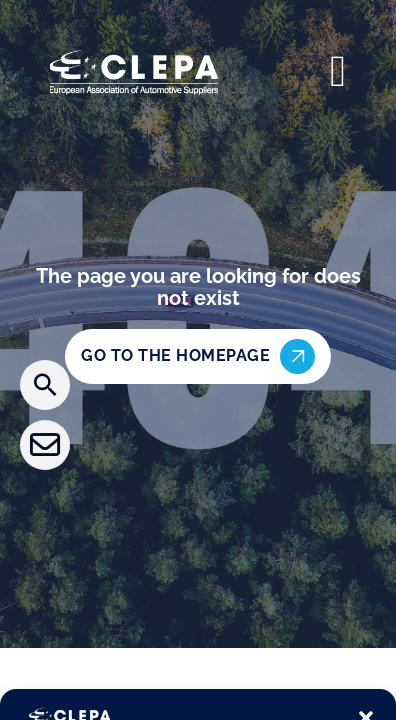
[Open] (338, 72)
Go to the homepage (198, 356)
